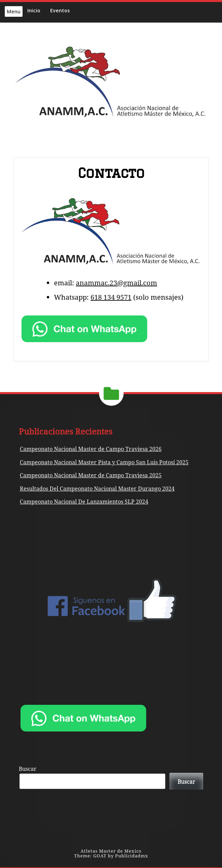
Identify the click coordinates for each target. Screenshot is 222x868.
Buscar (28, 769)
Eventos (60, 10)
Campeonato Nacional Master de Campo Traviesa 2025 (91, 475)
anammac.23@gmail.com (116, 283)
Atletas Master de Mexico (111, 851)
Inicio (34, 10)
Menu (14, 11)
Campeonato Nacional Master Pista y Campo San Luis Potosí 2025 (104, 462)
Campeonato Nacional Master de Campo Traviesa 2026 (91, 449)
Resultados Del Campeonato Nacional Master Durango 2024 (97, 489)
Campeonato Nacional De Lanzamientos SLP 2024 (84, 502)
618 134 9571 (111, 297)
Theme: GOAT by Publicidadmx (111, 856)
